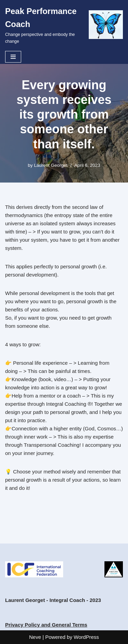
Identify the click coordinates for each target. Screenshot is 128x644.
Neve (35, 637)
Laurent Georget (51, 165)
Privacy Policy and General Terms (46, 625)
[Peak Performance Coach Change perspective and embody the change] (64, 25)
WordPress (86, 637)
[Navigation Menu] (13, 57)
